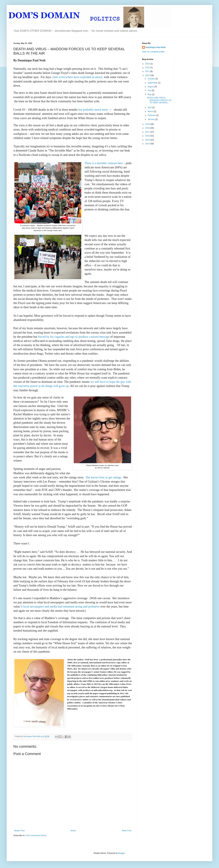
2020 (148, 75)
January (151, 119)
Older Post (126, 831)
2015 (148, 140)
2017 (148, 132)
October (151, 79)
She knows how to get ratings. (104, 477)
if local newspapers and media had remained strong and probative (60, 607)
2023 (148, 64)
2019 (148, 124)
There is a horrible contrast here (104, 163)
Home (73, 831)
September (153, 83)
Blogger (121, 853)
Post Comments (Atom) (36, 835)
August (151, 87)
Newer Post (19, 831)
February (152, 115)
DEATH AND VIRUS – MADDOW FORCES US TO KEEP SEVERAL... (159, 100)
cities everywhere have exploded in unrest (77, 77)
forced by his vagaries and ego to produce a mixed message (74, 337)
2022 (148, 68)
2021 (148, 71)
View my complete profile (153, 52)
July (150, 90)
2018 (148, 128)
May (150, 94)
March (151, 111)
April (150, 107)
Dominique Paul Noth (156, 47)
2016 (148, 136)
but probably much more (93, 110)
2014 (148, 144)
